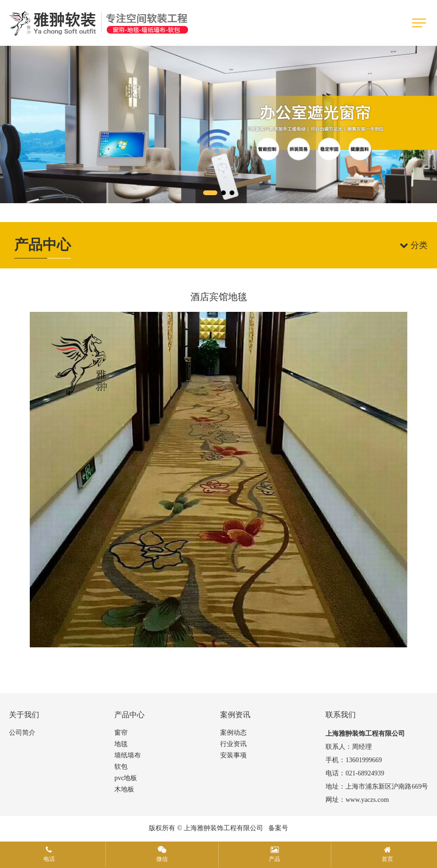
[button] (210, 193)
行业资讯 (233, 744)
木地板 (124, 789)
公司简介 (22, 733)
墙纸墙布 (128, 755)
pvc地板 (126, 778)
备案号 (278, 828)
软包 (121, 767)
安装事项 (233, 755)
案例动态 (233, 733)
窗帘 (121, 733)
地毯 (121, 744)
